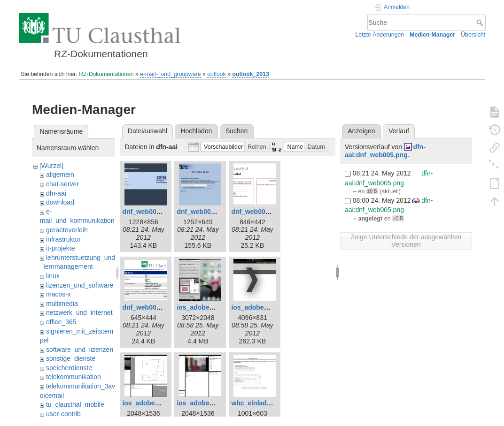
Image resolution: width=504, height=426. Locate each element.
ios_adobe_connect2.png (271, 307)
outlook (217, 74)
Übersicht (473, 35)
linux (53, 276)
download (60, 202)
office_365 (61, 322)
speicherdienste (69, 368)
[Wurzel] (51, 166)
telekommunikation (74, 377)
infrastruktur (63, 239)
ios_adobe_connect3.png (162, 403)
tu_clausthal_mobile (75, 404)
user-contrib (63, 414)
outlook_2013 (250, 74)
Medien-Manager (432, 35)
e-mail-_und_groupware (170, 74)
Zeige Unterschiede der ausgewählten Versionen (406, 241)
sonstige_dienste (71, 358)
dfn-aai (56, 193)
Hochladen (196, 131)
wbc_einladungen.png (266, 403)
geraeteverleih (67, 230)
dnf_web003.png (257, 212)
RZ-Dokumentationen (106, 74)
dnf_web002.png (202, 212)
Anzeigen (361, 131)
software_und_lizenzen (80, 350)
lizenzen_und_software (80, 285)
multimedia (62, 304)
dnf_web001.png (148, 212)
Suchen (236, 131)
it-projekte (60, 248)
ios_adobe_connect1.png (216, 307)
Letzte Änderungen (380, 35)
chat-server (62, 184)
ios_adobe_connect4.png (216, 403)
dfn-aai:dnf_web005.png (385, 151)
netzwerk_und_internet (79, 312)
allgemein (60, 175)
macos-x (58, 294)
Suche (481, 23)
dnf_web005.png (148, 307)
